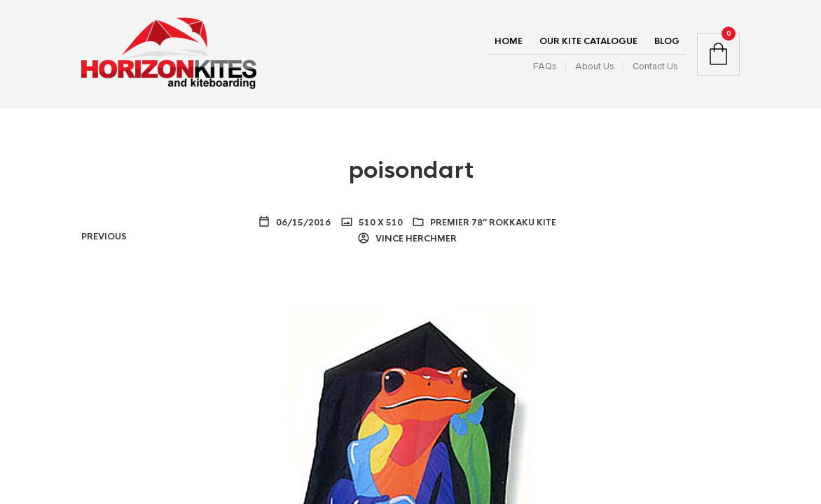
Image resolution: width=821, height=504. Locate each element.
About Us (594, 66)
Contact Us (655, 66)
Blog (667, 41)
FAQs (545, 66)
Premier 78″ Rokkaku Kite (493, 223)
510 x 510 (380, 223)
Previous (104, 237)
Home (509, 41)
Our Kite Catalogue (588, 41)
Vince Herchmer (415, 239)
